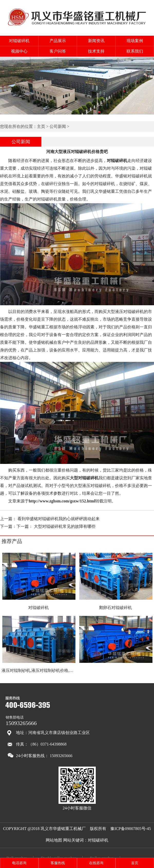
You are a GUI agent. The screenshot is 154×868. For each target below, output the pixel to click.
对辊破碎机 (19, 41)
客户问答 (58, 51)
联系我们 (135, 51)
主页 (41, 126)
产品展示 (58, 41)
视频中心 (19, 51)
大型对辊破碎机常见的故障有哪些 (65, 526)
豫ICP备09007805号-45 (131, 829)
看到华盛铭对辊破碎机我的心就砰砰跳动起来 (59, 519)
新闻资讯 (96, 41)
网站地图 (54, 840)
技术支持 (96, 51)
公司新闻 (58, 126)
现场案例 (135, 41)
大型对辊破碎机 (84, 478)
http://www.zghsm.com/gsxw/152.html (62, 501)
